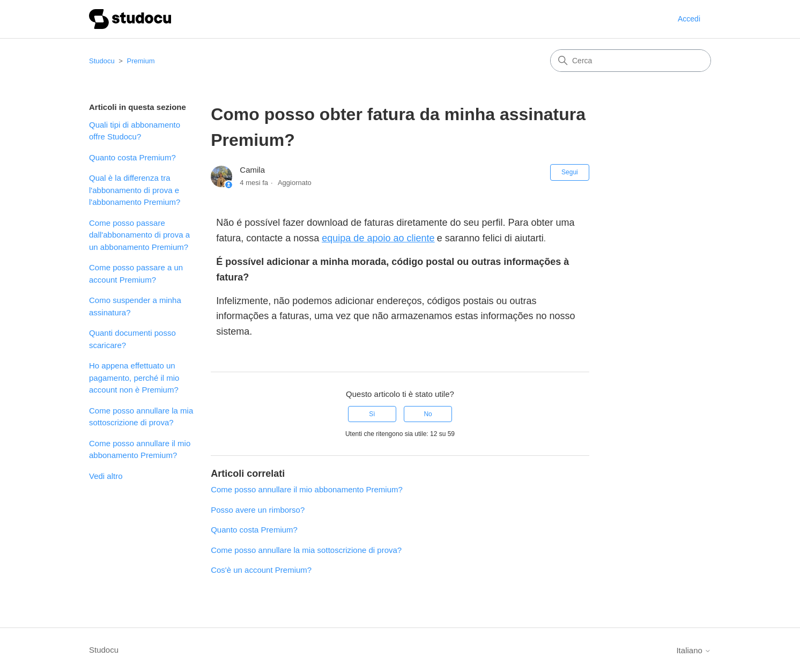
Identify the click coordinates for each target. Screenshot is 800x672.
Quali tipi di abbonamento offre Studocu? (135, 131)
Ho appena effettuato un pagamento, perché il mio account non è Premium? (134, 378)
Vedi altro (106, 476)
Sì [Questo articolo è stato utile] (372, 414)
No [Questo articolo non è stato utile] (428, 414)
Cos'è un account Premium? (261, 570)
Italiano (694, 650)
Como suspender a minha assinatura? (135, 306)
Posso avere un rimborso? (258, 510)
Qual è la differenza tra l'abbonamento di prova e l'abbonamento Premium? (135, 190)
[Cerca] (631, 61)
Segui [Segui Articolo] (570, 172)
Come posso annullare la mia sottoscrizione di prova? (141, 417)
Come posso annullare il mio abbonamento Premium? (140, 449)
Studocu (102, 61)
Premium (141, 61)
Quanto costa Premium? (132, 157)
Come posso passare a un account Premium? (136, 274)
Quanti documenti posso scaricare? (132, 339)
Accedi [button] (689, 19)
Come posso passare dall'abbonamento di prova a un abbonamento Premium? (139, 235)
